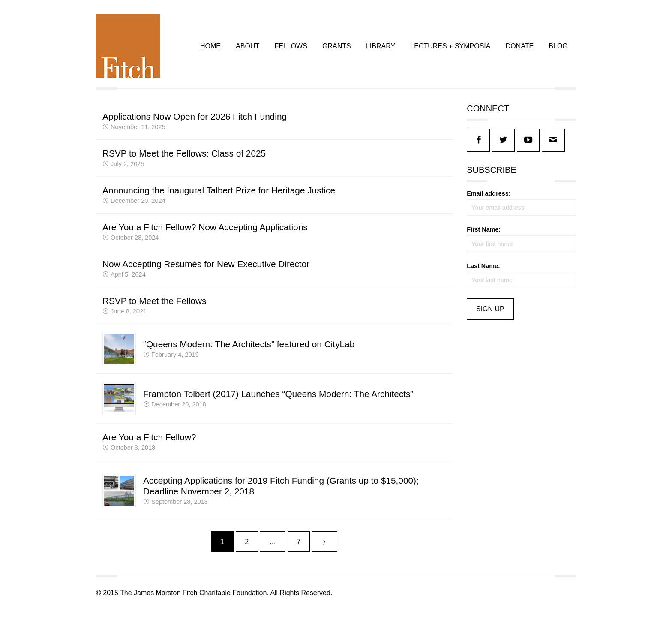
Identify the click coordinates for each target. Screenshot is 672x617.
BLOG (558, 48)
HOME (210, 48)
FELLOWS (291, 48)
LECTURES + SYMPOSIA (450, 48)
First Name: (484, 234)
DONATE (520, 48)
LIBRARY (381, 48)
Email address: (489, 198)
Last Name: (483, 270)
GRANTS (337, 48)
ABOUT (247, 48)
